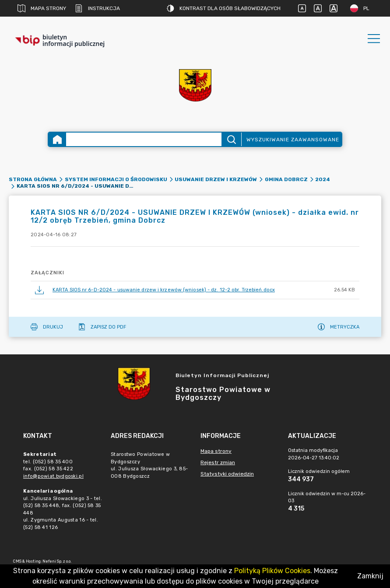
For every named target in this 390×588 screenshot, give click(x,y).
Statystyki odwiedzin (227, 474)
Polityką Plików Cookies (272, 571)
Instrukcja (97, 8)
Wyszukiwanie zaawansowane (293, 140)
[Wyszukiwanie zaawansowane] (144, 139)
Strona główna (33, 179)
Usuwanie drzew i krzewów (216, 179)
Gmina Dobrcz (286, 179)
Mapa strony (42, 8)
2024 (323, 179)
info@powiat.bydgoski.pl (53, 476)
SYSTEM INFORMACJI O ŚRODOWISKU (116, 179)
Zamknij (370, 576)
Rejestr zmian (218, 462)
